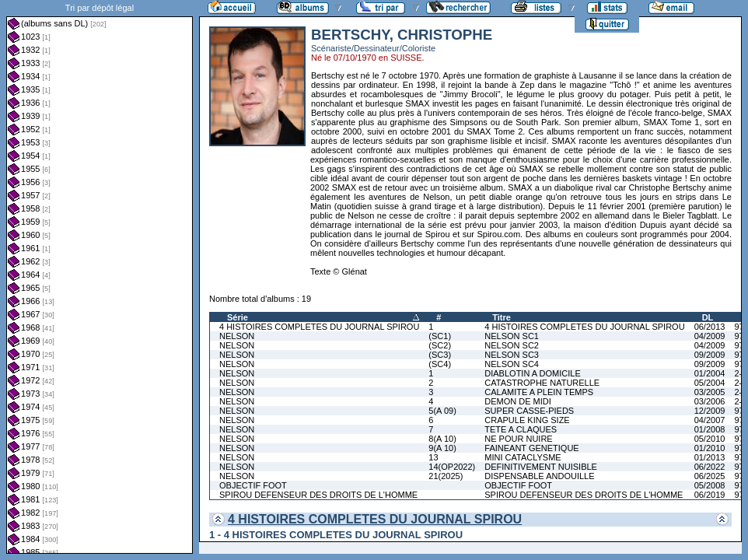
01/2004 (710, 373)
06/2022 (710, 467)
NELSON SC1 (512, 336)
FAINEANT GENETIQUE (531, 448)
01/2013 (710, 457)
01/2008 (710, 429)
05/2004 (710, 383)
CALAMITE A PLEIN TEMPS (539, 392)
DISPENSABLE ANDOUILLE (539, 476)
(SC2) (440, 345)
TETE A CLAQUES (521, 429)
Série (238, 317)
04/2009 (710, 336)
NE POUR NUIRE (518, 439)
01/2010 (710, 448)
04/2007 (710, 420)
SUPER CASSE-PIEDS (529, 411)
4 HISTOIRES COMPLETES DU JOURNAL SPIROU (319, 327)
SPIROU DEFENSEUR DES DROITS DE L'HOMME (318, 495)
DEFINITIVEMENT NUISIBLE (541, 467)
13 (433, 457)
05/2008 (710, 485)
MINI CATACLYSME (523, 457)
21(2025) (446, 476)
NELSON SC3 (512, 355)
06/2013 (710, 327)
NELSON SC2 (512, 345)
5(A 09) (442, 411)
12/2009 (710, 411)
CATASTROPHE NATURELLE (542, 383)
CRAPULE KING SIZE (527, 420)
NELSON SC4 (512, 364)
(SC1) (440, 336)
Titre (502, 317)
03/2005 (710, 392)
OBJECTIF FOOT (253, 485)
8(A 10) (442, 439)
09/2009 (710, 355)
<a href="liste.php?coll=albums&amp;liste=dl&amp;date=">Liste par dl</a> (100, 277)
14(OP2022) (452, 467)
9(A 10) (442, 448)
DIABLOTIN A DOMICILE (532, 373)
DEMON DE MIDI (518, 401)
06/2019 (710, 495)
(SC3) (440, 355)
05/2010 (710, 439)
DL (708, 317)
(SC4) (440, 364)
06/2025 (710, 476)
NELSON (237, 336)
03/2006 (710, 401)
